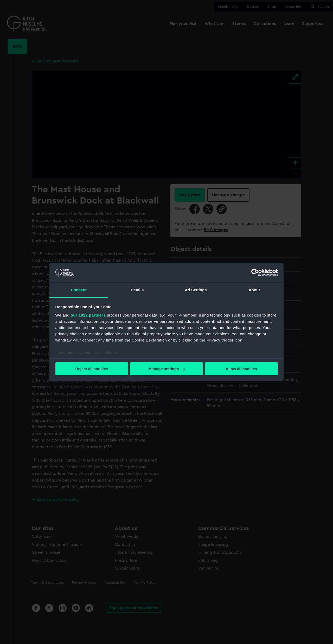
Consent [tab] (79, 290)
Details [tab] (137, 290)
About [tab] (254, 290)
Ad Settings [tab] (196, 290)
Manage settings (167, 369)
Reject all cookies (92, 369)
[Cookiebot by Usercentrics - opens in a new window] (255, 273)
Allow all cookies (241, 369)
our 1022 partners (88, 315)
